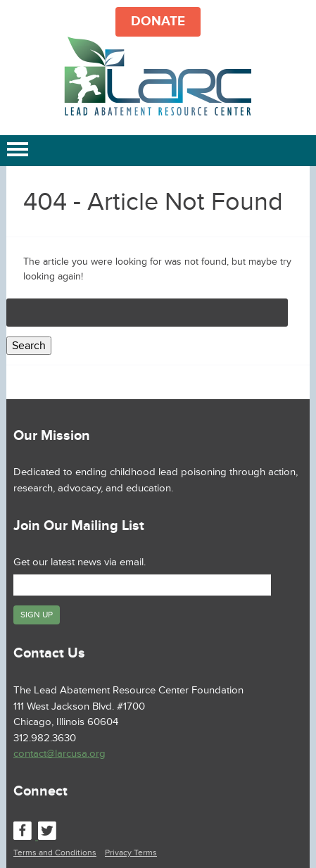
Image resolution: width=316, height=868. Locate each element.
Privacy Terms (131, 853)
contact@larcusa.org (59, 754)
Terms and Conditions (55, 853)
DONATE (158, 21)
